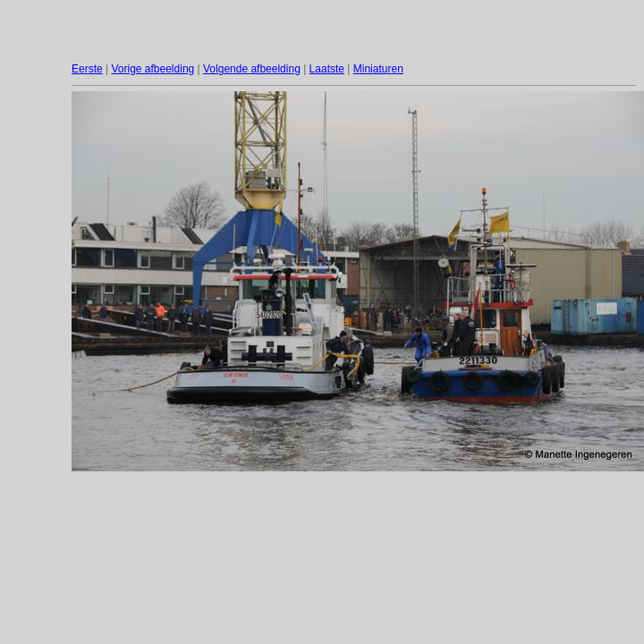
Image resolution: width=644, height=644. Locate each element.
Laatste (327, 69)
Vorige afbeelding (153, 69)
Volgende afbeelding (252, 69)
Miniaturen (378, 69)
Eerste (87, 69)
